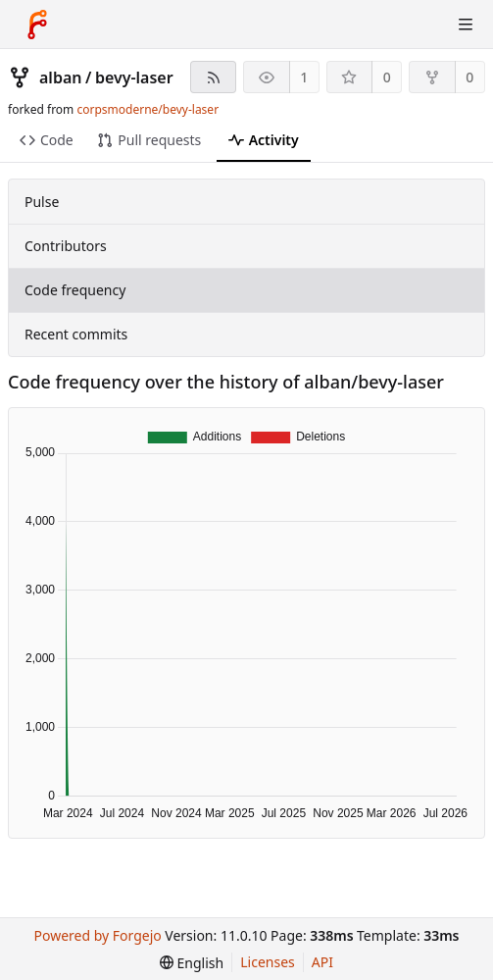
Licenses (268, 962)
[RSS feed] (213, 77)
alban (60, 77)
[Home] (37, 25)
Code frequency (75, 290)
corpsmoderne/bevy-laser (148, 109)
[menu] (192, 963)
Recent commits (76, 334)
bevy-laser (134, 77)
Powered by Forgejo (97, 935)
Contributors (66, 246)
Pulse (42, 202)
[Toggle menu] (466, 25)
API (322, 962)
